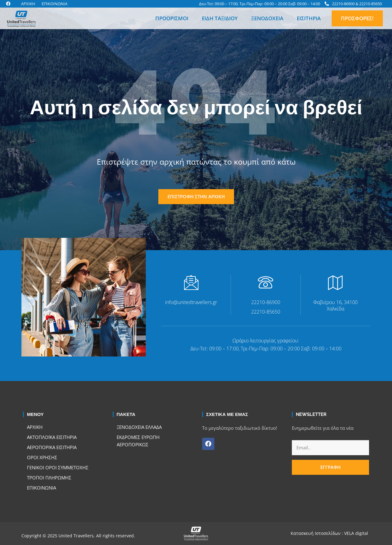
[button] (380, 18)
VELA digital (356, 533)
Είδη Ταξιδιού (220, 18)
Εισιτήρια (309, 18)
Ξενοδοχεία (267, 18)
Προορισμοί (172, 18)
